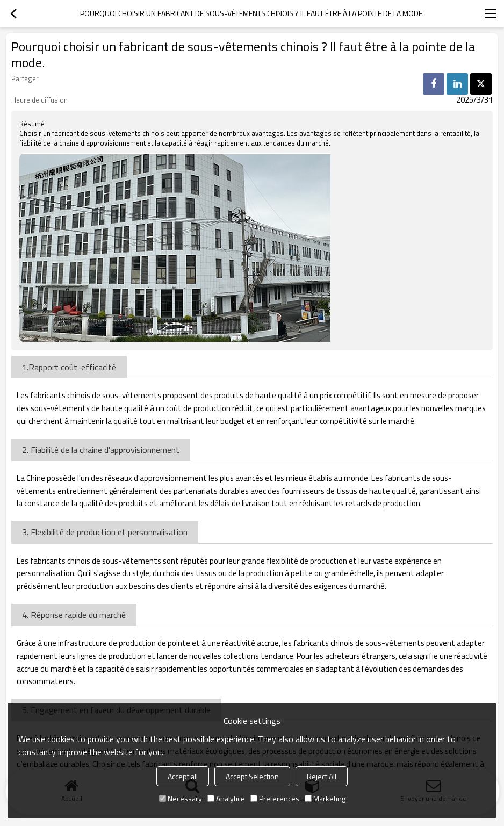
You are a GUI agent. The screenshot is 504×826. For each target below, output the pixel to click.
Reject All (322, 776)
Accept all (183, 776)
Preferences (275, 798)
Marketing (325, 798)
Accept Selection (252, 776)
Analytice (226, 798)
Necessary (181, 798)
